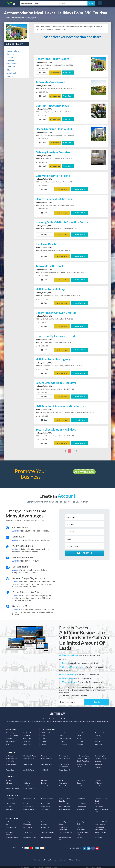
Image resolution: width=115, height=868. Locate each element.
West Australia (29, 757)
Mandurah (63, 784)
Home (8, 18)
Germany (98, 734)
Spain (79, 734)
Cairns (79, 781)
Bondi (97, 802)
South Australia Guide (100, 832)
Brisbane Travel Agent (11, 821)
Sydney (26, 778)
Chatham (9, 57)
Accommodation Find (83, 832)
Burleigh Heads (29, 808)
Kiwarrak (9, 76)
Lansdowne (10, 48)
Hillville (9, 70)
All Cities (9, 778)
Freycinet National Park (101, 809)
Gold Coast (81, 778)
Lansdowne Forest (13, 51)
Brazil (79, 737)
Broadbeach (28, 802)
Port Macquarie (82, 784)
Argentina (98, 742)
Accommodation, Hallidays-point (24, 18)
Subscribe (27, 739)
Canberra (27, 781)
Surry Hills (81, 808)
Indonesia (63, 742)
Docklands (9, 808)
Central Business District (101, 798)
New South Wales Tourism (30, 837)
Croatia (45, 737)
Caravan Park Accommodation (101, 827)
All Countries (47, 731)
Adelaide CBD (11, 802)
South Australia (65, 757)
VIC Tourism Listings (93, 866)
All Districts (10, 797)
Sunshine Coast (100, 757)
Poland (62, 739)
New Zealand (99, 731)
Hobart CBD (81, 802)
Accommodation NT (13, 836)
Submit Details (84, 551)
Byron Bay (9, 784)
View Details (68, 73)
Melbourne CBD (29, 797)
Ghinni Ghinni (11, 64)
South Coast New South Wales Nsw (83, 758)
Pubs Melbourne (101, 823)
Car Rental (45, 826)
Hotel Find (98, 836)
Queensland (64, 754)
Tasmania (98, 760)
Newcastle (63, 781)
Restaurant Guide (101, 820)
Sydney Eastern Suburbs (65, 798)
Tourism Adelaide (47, 831)
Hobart (97, 784)
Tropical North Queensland (64, 764)
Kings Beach (46, 805)
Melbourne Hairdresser (63, 827)
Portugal (80, 739)
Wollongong (99, 781)
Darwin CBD (46, 802)
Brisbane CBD (64, 802)
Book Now (55, 73)
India (96, 737)
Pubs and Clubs (11, 826)
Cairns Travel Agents (46, 821)
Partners (9, 737)
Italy (44, 734)
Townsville (45, 784)
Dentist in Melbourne (81, 827)
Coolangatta (81, 805)
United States (82, 731)
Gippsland (98, 765)
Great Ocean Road (66, 768)
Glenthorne (10, 67)
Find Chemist (28, 826)
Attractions (28, 831)
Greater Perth (28, 762)
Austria (97, 739)
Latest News (11, 739)
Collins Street (28, 805)
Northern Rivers (47, 757)
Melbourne (45, 778)
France (62, 734)
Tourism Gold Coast (66, 831)
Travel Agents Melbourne (28, 821)
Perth (61, 778)
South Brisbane (65, 805)
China (71, 858)
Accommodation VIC (65, 837)
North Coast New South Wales (12, 758)
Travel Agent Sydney (82, 821)
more (75, 449)
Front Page (27, 737)
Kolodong (10, 54)
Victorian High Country (82, 764)
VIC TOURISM (57, 712)
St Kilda (8, 805)
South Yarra (45, 808)
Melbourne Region (83, 754)
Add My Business (84, 470)
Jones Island (11, 73)
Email (42, 73)
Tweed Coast (10, 768)
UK (44, 858)
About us (27, 734)
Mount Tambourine (12, 787)
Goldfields (45, 768)
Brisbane (98, 778)
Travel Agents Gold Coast (66, 821)
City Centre (99, 805)
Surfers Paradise (47, 797)
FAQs (8, 742)
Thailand (80, 742)
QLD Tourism (46, 836)
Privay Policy (28, 742)
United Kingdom (65, 737)
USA (50, 858)
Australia (63, 731)
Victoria (44, 754)
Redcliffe (27, 784)
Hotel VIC (81, 836)
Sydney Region (100, 754)
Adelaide (9, 781)
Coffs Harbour (28, 787)
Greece (45, 739)
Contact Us (27, 731)
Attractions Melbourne (10, 832)
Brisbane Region (11, 762)
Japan (44, 742)
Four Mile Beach (65, 808)
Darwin (44, 781)
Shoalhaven (99, 762)
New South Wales (30, 754)
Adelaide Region (29, 768)
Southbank (81, 797)
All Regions (10, 754)
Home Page (10, 731)
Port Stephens (46, 762)
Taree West (10, 60)
